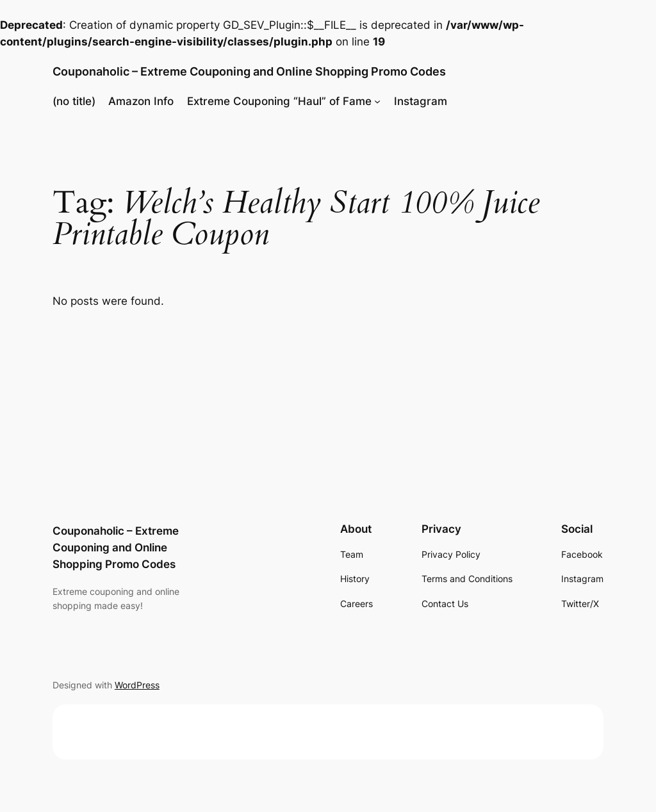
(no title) (74, 101)
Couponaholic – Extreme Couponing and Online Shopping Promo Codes (249, 71)
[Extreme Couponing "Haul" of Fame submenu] (377, 101)
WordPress (137, 685)
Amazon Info (141, 101)
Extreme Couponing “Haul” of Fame (279, 101)
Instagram (421, 101)
